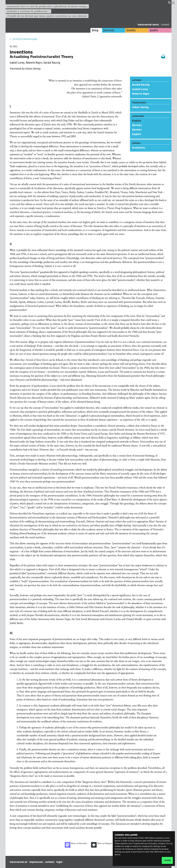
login (59, 862)
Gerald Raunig (141, 85)
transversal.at (18, 862)
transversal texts (149, 25)
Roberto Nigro (141, 94)
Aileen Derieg (140, 107)
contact (165, 24)
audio (154, 30)
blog (95, 30)
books (131, 30)
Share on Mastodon (76, 845)
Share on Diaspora (102, 845)
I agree (167, 860)
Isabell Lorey (140, 89)
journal (108, 30)
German (137, 125)
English (137, 134)
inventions (139, 148)
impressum (36, 862)
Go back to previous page (25, 39)
